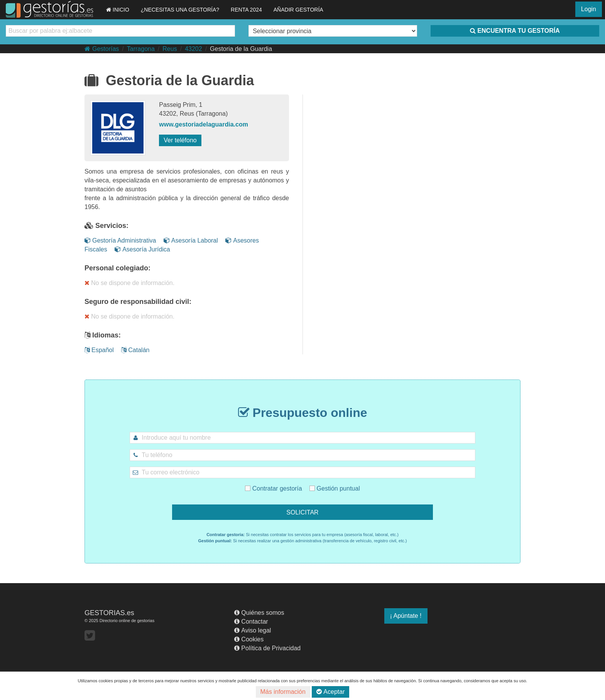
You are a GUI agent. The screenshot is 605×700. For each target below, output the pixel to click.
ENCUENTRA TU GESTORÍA (515, 31)
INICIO (118, 10)
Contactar (251, 622)
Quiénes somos (259, 613)
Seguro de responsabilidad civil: (138, 302)
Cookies (249, 639)
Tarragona (141, 49)
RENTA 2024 (246, 10)
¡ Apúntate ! (406, 616)
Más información (283, 692)
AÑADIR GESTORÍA (298, 10)
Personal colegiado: (117, 268)
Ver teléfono (180, 140)
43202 (193, 49)
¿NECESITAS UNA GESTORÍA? (180, 10)
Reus (170, 49)
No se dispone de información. (129, 283)
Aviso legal (253, 630)
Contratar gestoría (286, 481)
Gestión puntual (320, 481)
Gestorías (102, 49)
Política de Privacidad (267, 648)
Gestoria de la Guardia (241, 49)
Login (589, 9)
